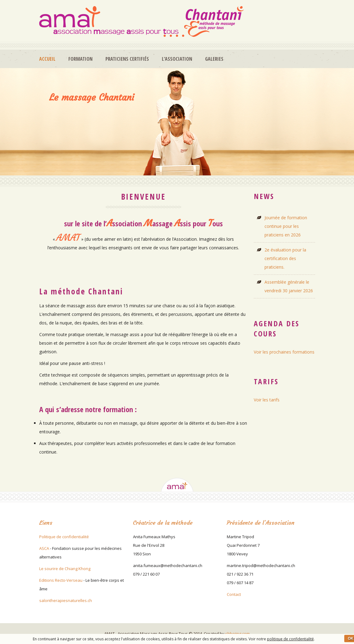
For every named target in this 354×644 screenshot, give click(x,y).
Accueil (47, 59)
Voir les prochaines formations (284, 352)
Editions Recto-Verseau (61, 580)
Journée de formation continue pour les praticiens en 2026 (286, 226)
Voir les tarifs (267, 400)
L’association (177, 59)
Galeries (214, 59)
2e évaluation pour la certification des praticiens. (285, 258)
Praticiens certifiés (127, 59)
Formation (80, 59)
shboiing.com (238, 634)
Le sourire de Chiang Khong (65, 569)
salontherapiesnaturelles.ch (66, 600)
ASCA (44, 548)
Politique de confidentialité (64, 537)
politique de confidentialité (290, 639)
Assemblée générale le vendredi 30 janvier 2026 (289, 286)
